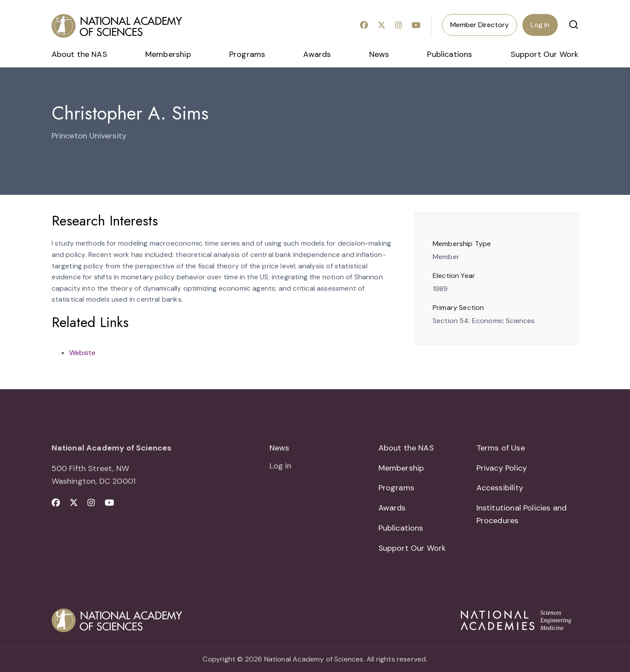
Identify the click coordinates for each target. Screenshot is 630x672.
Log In (540, 25)
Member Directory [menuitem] (479, 25)
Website (82, 353)
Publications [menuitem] (450, 54)
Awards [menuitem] (317, 54)
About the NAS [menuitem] (79, 54)
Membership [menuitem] (168, 54)
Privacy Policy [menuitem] (502, 468)
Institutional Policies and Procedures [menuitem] (522, 514)
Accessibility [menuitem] (500, 488)
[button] (574, 25)
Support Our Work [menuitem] (545, 54)
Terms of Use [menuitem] (501, 448)
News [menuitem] (379, 54)
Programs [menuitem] (247, 54)
